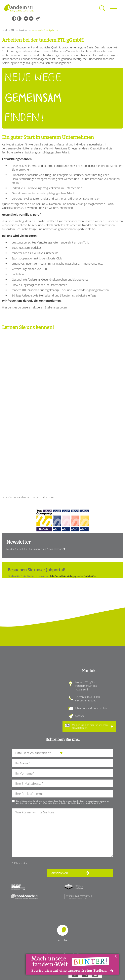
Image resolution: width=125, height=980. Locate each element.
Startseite (19, 8)
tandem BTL (8, 30)
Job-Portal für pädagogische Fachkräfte (73, 576)
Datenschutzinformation (89, 803)
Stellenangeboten (56, 307)
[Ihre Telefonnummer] (62, 794)
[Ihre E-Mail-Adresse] (62, 783)
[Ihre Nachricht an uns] (62, 833)
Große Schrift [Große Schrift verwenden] (31, 19)
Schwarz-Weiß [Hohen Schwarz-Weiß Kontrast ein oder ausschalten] (14, 19)
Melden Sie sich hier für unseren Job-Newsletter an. (35, 549)
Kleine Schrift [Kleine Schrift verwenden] (26, 19)
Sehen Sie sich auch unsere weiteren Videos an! (28, 497)
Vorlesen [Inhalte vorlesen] (38, 19)
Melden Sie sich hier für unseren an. (90, 726)
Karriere (23, 30)
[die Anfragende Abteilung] (62, 753)
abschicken (60, 873)
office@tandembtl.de (95, 708)
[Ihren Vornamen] (62, 773)
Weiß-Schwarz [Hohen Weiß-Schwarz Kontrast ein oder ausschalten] (19, 19)
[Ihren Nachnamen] (62, 763)
